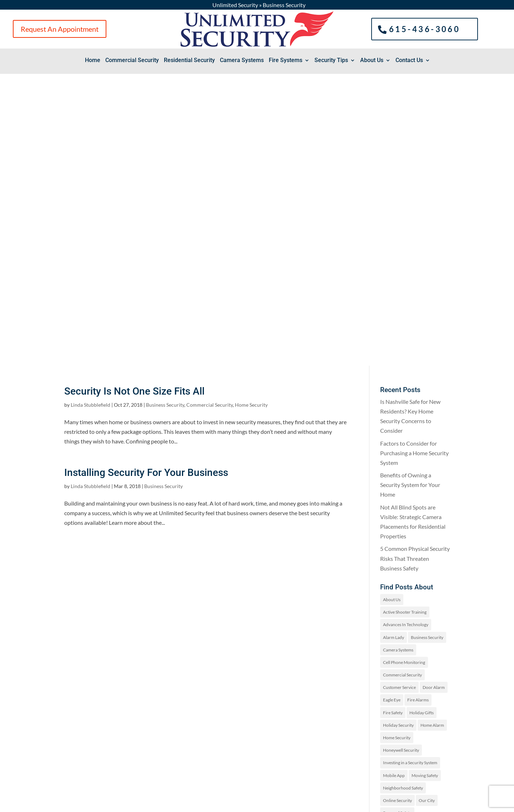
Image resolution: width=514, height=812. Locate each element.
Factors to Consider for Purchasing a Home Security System (414, 161)
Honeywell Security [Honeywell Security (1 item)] (401, 458)
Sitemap (263, 803)
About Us (372, 61)
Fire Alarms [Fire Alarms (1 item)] (418, 408)
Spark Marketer (203, 803)
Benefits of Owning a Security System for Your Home (410, 193)
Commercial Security (132, 61)
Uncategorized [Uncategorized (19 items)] (425, 584)
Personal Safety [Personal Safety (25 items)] (397, 521)
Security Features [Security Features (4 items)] (399, 546)
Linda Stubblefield (90, 113)
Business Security (165, 113)
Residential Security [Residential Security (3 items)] (401, 534)
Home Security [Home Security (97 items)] (397, 446)
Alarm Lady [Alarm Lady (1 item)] (394, 346)
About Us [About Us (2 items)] (392, 308)
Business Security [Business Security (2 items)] (427, 346)
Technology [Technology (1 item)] (394, 584)
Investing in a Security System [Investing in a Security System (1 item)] (410, 471)
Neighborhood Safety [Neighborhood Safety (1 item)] (403, 496)
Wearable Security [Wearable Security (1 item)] (400, 596)
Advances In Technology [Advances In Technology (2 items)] (406, 333)
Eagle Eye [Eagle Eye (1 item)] (392, 408)
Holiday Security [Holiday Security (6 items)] (398, 433)
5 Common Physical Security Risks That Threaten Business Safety (415, 266)
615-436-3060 (425, 29)
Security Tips (331, 61)
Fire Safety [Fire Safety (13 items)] (393, 421)
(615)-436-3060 (110, 714)
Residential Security (189, 61)
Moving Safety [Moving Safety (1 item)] (425, 484)
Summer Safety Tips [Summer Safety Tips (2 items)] (401, 571)
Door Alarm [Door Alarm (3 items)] (434, 395)
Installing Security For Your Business (146, 181)
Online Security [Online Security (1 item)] (397, 509)
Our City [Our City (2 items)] (427, 509)
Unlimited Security (235, 5)
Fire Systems (286, 61)
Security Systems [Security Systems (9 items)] (399, 559)
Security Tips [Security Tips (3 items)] (433, 559)
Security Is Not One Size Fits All (134, 99)
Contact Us (409, 61)
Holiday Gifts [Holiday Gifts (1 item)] (422, 421)
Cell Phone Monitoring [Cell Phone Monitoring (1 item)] (404, 371)
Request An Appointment (60, 29)
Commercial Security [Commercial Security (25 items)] (402, 383)
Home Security (251, 113)
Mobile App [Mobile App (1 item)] (394, 484)
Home (93, 61)
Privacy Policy (237, 803)
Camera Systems (242, 61)
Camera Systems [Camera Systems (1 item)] (398, 358)
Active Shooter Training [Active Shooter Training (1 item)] (405, 320)
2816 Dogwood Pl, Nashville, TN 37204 (112, 735)
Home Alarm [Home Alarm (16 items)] (432, 433)
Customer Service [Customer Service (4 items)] (399, 395)
